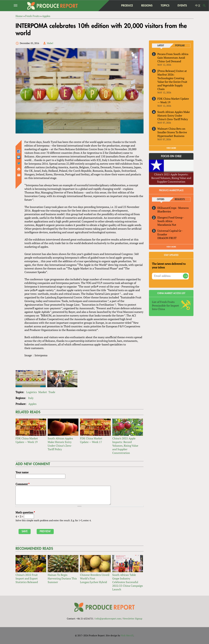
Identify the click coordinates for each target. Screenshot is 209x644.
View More (171, 247)
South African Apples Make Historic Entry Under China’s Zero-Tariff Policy (60, 444)
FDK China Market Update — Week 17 (91, 440)
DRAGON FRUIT (167, 238)
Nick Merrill (127, 635)
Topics (165, 6)
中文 (198, 6)
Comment (22, 484)
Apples (32, 404)
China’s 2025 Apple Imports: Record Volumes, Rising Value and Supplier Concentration (125, 446)
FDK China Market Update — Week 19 (27, 440)
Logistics (32, 392)
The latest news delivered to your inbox (169, 266)
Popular (180, 46)
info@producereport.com (108, 619)
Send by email (19, 175)
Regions (147, 6)
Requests (180, 199)
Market (43, 392)
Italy (31, 398)
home (111, 6)
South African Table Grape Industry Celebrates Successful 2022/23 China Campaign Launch (128, 582)
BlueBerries (164, 211)
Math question (25, 512)
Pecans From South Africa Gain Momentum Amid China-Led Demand (173, 58)
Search (204, 6)
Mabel (50, 43)
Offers (161, 199)
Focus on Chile (171, 156)
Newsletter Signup (133, 619)
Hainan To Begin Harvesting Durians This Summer (62, 578)
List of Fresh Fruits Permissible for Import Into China (165, 305)
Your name (22, 472)
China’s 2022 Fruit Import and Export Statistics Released (27, 578)
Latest (161, 46)
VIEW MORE (171, 148)
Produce (127, 6)
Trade (52, 392)
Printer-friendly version (19, 169)
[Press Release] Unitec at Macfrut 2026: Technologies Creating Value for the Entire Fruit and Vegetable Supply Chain (172, 80)
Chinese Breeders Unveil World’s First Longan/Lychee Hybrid (95, 578)
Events (182, 6)
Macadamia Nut (167, 225)
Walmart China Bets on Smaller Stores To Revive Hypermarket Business (172, 132)
